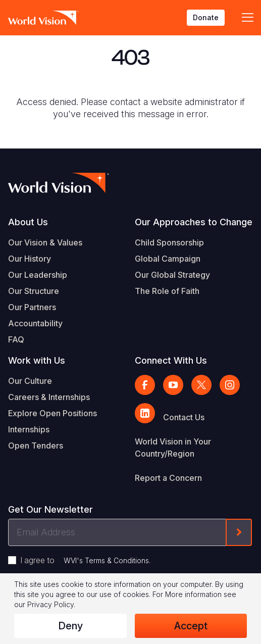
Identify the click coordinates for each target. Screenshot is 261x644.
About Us (28, 222)
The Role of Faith (167, 291)
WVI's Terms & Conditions (106, 560)
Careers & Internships (49, 397)
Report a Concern (168, 478)
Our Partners (32, 307)
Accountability (35, 323)
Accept (191, 626)
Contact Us (184, 417)
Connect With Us (171, 360)
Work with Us (37, 360)
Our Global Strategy (172, 275)
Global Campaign (168, 259)
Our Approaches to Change (194, 222)
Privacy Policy (50, 604)
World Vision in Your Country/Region (173, 448)
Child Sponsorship (169, 242)
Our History (30, 259)
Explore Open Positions (53, 413)
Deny (70, 626)
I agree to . (85, 560)
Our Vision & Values (45, 242)
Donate (206, 17)
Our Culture (30, 381)
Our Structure (34, 291)
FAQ (16, 339)
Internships (29, 429)
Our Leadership (38, 275)
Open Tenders (36, 445)
